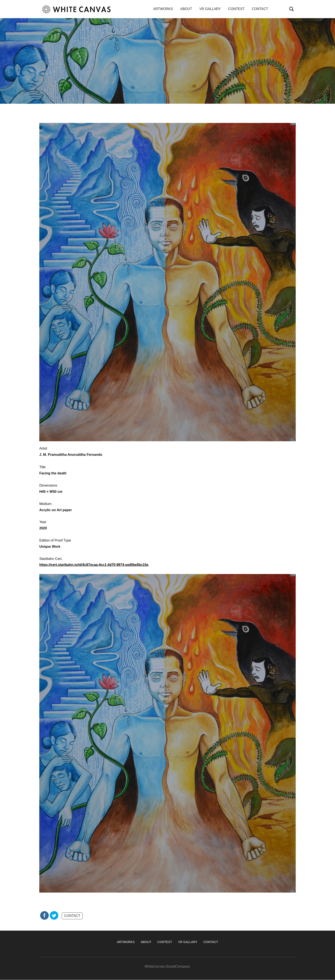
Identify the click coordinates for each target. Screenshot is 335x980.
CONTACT (260, 9)
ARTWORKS (163, 9)
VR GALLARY (210, 9)
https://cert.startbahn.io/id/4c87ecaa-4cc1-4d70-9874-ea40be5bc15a (94, 565)
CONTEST (236, 9)
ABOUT (186, 9)
